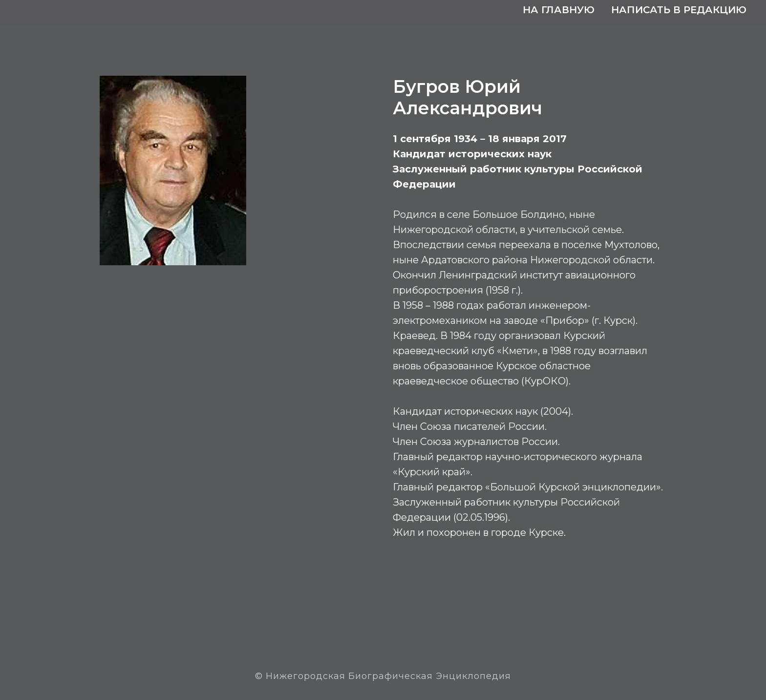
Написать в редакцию (679, 10)
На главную (559, 10)
